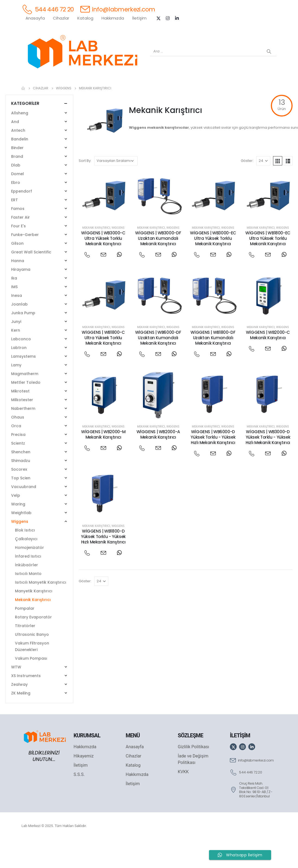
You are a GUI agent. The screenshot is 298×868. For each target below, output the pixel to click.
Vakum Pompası (31, 687)
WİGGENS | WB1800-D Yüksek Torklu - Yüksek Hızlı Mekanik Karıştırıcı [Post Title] (103, 565)
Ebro (16, 211)
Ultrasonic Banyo (32, 663)
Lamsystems (23, 385)
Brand (17, 185)
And (15, 150)
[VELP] (225, 90)
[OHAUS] (73, 90)
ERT (15, 228)
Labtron (19, 376)
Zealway (19, 713)
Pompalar (25, 637)
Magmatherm (25, 402)
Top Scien (21, 506)
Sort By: (85, 189)
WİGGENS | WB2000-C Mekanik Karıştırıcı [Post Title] (268, 363)
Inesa (17, 324)
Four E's (18, 254)
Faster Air (20, 246)
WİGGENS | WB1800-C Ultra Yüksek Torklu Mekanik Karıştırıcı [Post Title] (103, 366)
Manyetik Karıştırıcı (34, 619)
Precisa (18, 463)
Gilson (17, 272)
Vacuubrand (24, 515)
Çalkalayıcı (26, 567)
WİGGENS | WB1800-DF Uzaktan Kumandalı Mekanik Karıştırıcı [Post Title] (213, 366)
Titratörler (25, 654)
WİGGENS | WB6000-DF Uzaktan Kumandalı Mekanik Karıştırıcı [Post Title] (158, 366)
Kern (16, 358)
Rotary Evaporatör (33, 645)
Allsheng (20, 141)
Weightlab (21, 541)
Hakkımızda (113, 18)
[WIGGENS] (138, 90)
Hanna (18, 289)
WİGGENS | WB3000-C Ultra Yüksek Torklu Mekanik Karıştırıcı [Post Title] (103, 267)
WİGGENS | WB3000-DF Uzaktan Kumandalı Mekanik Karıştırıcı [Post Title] (158, 267)
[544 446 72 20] (48, 9)
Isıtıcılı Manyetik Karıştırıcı (41, 611)
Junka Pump (23, 341)
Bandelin (20, 167)
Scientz (18, 471)
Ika (14, 306)
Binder (17, 176)
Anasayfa (35, 18)
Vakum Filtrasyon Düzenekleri (32, 675)
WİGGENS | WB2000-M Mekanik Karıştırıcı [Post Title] (103, 463)
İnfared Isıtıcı (28, 584)
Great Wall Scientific (31, 280)
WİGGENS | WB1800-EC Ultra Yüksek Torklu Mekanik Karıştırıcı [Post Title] (268, 267)
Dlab (16, 193)
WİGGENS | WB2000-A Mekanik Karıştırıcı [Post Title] (158, 463)
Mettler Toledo (26, 411)
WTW (16, 695)
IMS (14, 315)
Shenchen (21, 480)
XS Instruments (26, 704)
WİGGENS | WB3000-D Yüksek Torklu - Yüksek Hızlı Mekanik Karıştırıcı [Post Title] (268, 466)
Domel (18, 202)
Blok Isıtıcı (25, 558)
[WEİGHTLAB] (51, 90)
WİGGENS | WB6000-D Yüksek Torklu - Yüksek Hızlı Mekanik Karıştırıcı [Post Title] (213, 466)
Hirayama (21, 298)
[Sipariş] (116, 189)
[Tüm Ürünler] (30, 90)
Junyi (16, 350)
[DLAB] (182, 90)
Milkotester (22, 428)
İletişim (139, 18)
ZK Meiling (21, 721)
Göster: (247, 189)
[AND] (160, 90)
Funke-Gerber (25, 263)
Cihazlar (61, 18)
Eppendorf (22, 219)
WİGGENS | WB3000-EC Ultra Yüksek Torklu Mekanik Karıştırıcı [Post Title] (213, 267)
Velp (16, 524)
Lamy (16, 393)
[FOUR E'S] (203, 90)
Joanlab (19, 332)
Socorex (19, 498)
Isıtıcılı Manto (28, 602)
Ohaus (18, 445)
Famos (18, 237)
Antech (18, 159)
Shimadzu (21, 489)
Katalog (85, 18)
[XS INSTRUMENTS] (116, 90)
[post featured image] (103, 224)
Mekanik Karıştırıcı (96, 256)
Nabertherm (23, 437)
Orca (16, 454)
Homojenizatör (29, 576)
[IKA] (268, 90)
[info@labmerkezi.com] (118, 9)
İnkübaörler (26, 593)
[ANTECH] (247, 90)
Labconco (21, 367)
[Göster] (263, 189)
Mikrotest (20, 419)
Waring (18, 532)
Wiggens (118, 256)
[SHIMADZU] (95, 90)
